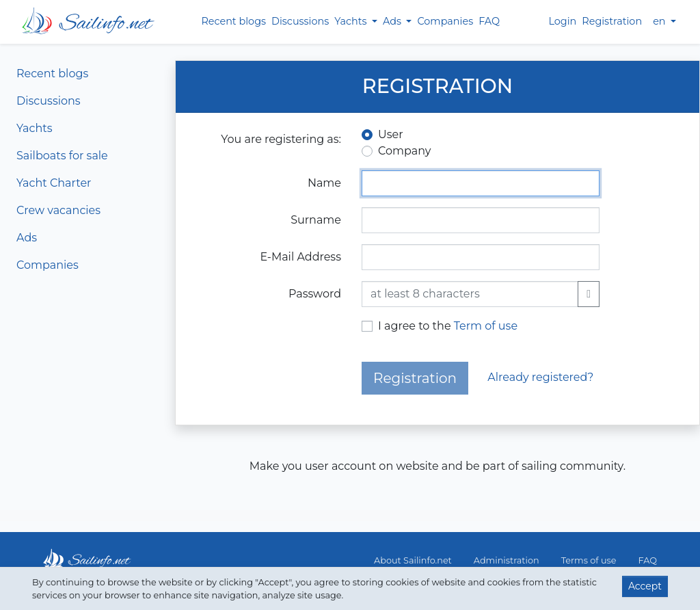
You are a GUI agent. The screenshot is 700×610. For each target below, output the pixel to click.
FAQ (489, 21)
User (391, 134)
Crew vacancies (58, 210)
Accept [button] (645, 586)
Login (562, 21)
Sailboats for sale (62, 156)
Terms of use (589, 560)
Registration (612, 21)
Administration (507, 560)
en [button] (660, 21)
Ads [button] (393, 21)
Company (404, 151)
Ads (27, 238)
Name (324, 183)
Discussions (300, 21)
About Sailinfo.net (413, 560)
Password (315, 294)
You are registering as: (281, 139)
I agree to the (448, 326)
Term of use (486, 326)
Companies (445, 21)
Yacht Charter (54, 183)
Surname (316, 220)
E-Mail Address (300, 257)
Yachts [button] (352, 21)
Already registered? (540, 377)
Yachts (35, 128)
